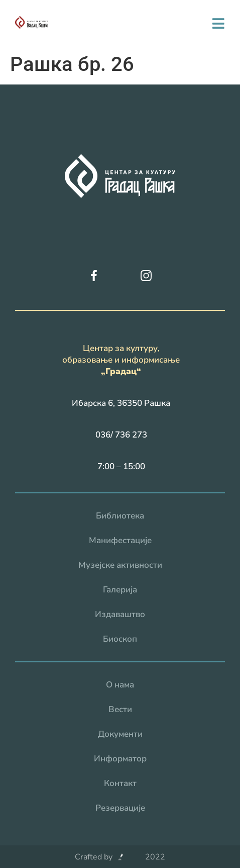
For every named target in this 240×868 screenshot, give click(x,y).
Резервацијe (120, 808)
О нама (120, 685)
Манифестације (120, 540)
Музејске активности (120, 565)
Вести (120, 709)
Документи (120, 734)
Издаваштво (120, 614)
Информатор (120, 759)
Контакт (120, 783)
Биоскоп (120, 639)
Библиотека (120, 516)
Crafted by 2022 (120, 857)
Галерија (120, 590)
